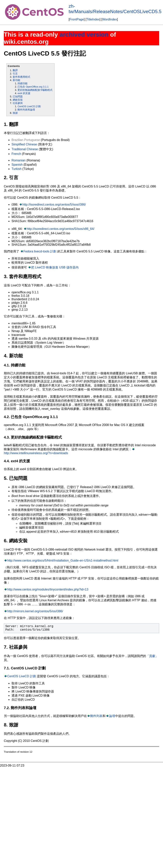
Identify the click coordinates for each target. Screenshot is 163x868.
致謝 (15, 113)
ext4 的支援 (24, 93)
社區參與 (18, 103)
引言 (15, 74)
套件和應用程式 (21, 77)
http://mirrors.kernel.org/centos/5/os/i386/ (35, 611)
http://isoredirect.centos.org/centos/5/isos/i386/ (54, 205)
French (16, 154)
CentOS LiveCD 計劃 (29, 106)
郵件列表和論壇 (26, 110)
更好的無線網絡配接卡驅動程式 (35, 90)
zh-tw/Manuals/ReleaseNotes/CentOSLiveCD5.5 (115, 9)
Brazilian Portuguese (26, 140)
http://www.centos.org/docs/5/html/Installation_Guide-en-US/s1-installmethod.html (63, 561)
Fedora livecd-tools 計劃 (40, 251)
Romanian (19, 160)
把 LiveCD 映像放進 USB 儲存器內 (55, 267)
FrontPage (77, 19)
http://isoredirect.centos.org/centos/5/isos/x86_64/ (61, 229)
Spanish (17, 165)
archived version (84, 35)
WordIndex (110, 19)
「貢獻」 (152, 656)
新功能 (16, 80)
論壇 (112, 716)
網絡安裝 (18, 100)
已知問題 (18, 97)
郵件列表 (96, 716)
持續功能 (22, 83)
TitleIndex (93, 19)
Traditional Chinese (25, 149)
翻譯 (15, 70)
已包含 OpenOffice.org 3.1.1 (33, 87)
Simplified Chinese (24, 144)
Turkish (17, 169)
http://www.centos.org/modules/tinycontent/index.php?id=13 (48, 589)
